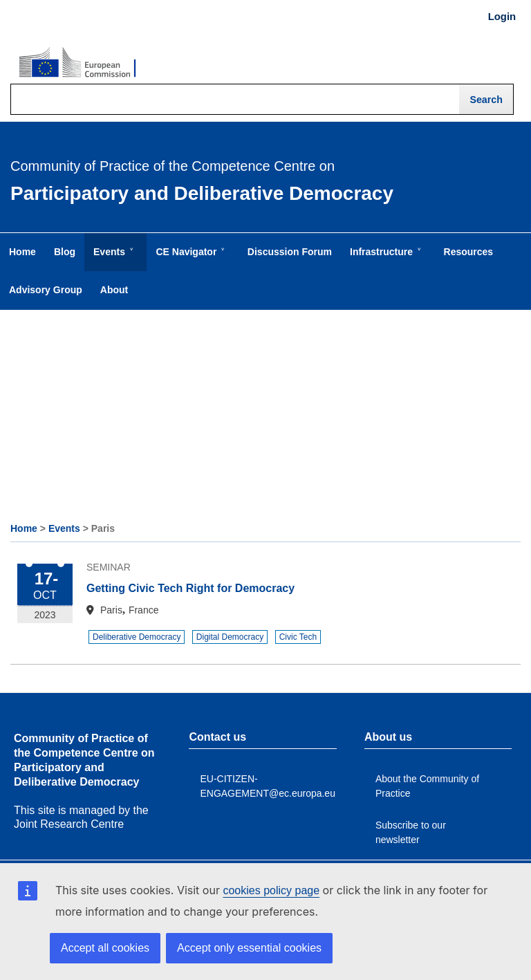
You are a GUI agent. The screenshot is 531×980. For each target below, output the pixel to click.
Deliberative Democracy (137, 637)
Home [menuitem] (22, 252)
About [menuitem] (114, 290)
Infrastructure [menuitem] (384, 259)
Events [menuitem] (112, 259)
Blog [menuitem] (65, 252)
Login (502, 17)
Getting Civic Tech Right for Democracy (190, 588)
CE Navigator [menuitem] (189, 259)
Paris (111, 610)
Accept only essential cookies (249, 948)
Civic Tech (298, 637)
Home (24, 528)
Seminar (109, 567)
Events (64, 528)
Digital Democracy (230, 637)
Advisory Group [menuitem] (46, 290)
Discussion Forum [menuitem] (290, 252)
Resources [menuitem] (469, 252)
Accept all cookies (105, 948)
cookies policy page (271, 890)
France (144, 610)
